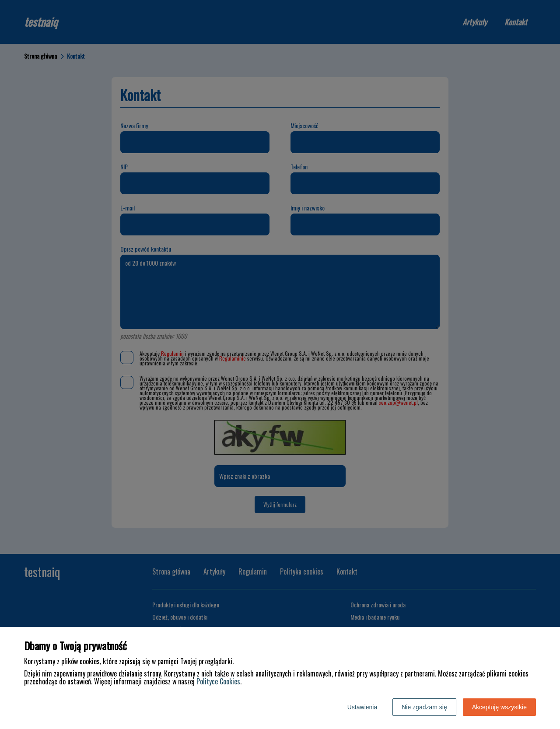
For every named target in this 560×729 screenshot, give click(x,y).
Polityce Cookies (218, 681)
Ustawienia (362, 707)
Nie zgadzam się (424, 707)
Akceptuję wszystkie (499, 707)
